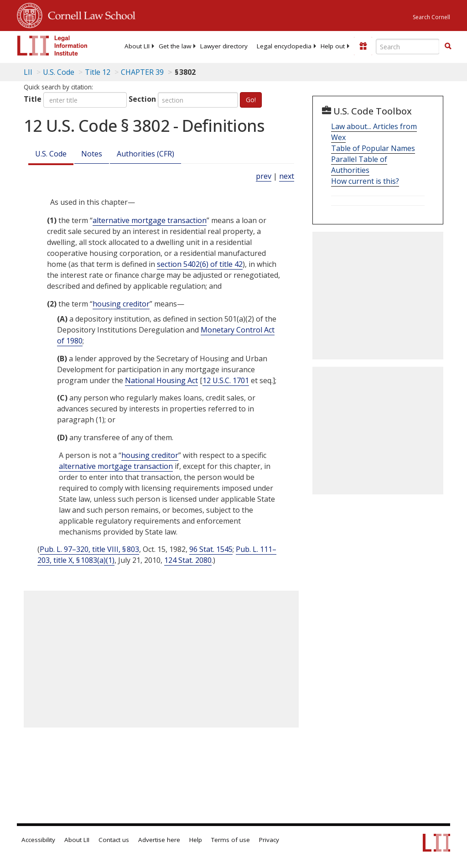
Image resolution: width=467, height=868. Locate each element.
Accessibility (38, 840)
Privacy (269, 840)
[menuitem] (137, 46)
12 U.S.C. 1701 (226, 380)
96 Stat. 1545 (211, 549)
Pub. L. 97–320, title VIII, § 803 (89, 549)
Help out (333, 46)
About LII (137, 46)
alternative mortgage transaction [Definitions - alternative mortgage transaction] (150, 220)
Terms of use (231, 840)
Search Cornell (431, 17)
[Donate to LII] (363, 46)
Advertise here (159, 840)
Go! (251, 100)
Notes (92, 154)
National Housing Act (161, 380)
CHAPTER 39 (142, 72)
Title (33, 99)
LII (28, 72)
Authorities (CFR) (145, 154)
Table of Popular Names (373, 148)
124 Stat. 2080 (188, 560)
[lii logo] (52, 46)
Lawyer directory (224, 46)
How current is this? (365, 181)
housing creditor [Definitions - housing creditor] (121, 304)
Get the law (175, 46)
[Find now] (448, 47)
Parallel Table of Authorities (359, 165)
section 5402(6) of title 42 (200, 264)
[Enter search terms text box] (408, 47)
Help (196, 840)
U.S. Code (51, 154)
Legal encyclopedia (284, 46)
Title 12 (98, 72)
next (287, 176)
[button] (448, 46)
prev (264, 176)
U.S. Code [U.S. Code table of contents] (59, 72)
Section (142, 99)
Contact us (114, 840)
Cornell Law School (89, 14)
